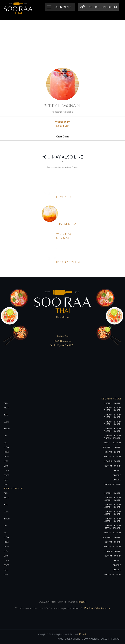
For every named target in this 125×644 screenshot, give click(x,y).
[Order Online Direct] (99, 7)
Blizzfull (82, 602)
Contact (116, 639)
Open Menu (63, 7)
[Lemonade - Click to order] (51, 187)
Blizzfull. (83, 635)
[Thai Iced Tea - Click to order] (51, 214)
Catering (94, 639)
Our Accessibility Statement (97, 608)
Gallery (105, 639)
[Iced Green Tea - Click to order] (51, 252)
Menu (85, 639)
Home (60, 639)
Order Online (63, 137)
